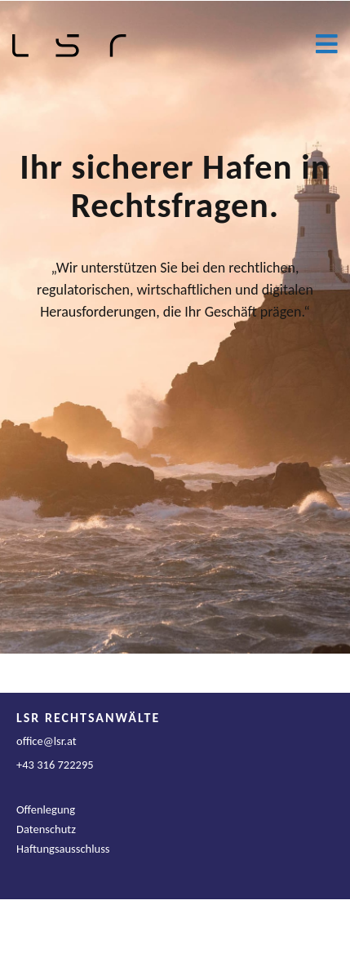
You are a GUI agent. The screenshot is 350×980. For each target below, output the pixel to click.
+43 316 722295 (55, 765)
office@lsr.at (47, 741)
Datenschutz (46, 829)
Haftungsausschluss (63, 849)
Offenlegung (46, 809)
